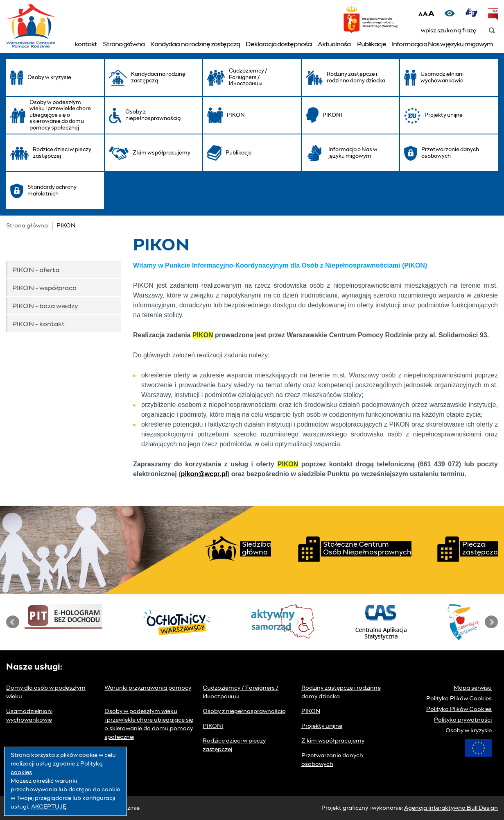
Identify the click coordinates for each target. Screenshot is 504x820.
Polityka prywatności (463, 720)
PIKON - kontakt (38, 324)
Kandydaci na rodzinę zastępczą (195, 44)
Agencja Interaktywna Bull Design (451, 808)
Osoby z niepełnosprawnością (244, 711)
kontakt (86, 44)
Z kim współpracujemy (333, 741)
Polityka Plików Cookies (459, 699)
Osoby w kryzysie (469, 731)
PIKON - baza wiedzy (45, 306)
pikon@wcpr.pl (204, 474)
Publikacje (372, 44)
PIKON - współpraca (44, 288)
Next (491, 622)
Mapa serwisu (473, 688)
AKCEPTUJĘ (49, 807)
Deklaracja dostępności (279, 44)
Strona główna (124, 44)
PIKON (311, 711)
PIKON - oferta (36, 270)
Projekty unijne (322, 726)
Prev (13, 622)
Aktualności (334, 44)
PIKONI (213, 726)
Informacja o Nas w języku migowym (442, 44)
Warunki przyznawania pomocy (148, 688)
